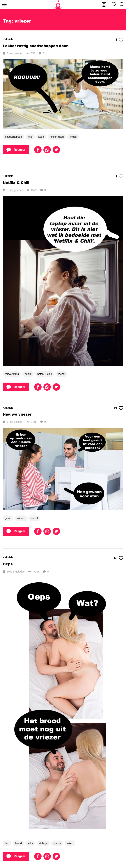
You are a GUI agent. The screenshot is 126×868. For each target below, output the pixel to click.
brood (18, 843)
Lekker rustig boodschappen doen (36, 46)
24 (119, 408)
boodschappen (13, 137)
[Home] (58, 4)
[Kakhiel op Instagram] (104, 4)
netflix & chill (45, 374)
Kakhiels (8, 39)
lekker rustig (57, 137)
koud (41, 137)
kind (30, 137)
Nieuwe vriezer (17, 414)
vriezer (73, 137)
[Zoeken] (122, 4)
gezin (8, 518)
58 (119, 558)
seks (30, 843)
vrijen (70, 843)
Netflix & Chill (16, 182)
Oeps (8, 564)
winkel (34, 518)
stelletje (43, 843)
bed (7, 843)
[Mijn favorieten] (114, 4)
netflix (28, 374)
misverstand (12, 374)
